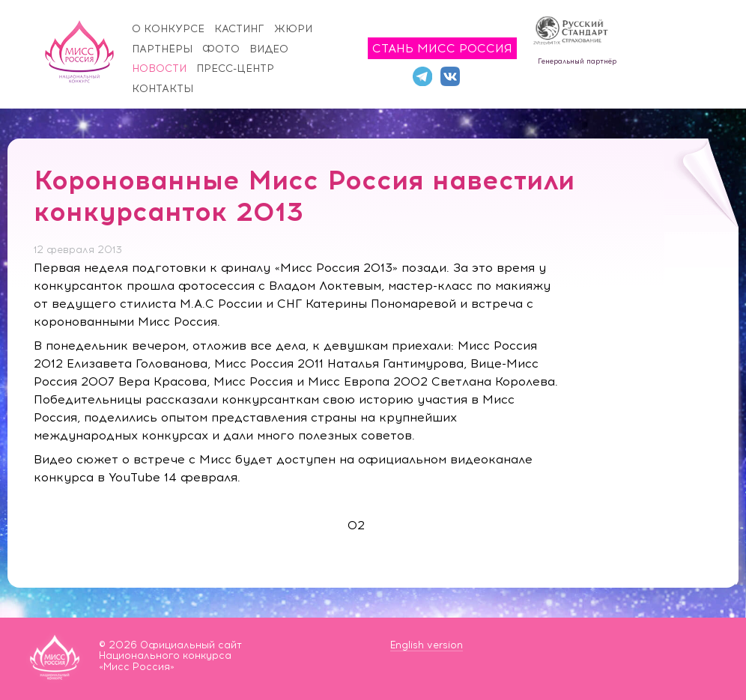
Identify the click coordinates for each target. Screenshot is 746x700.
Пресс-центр (235, 69)
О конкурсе (168, 29)
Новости (159, 69)
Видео (269, 49)
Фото (221, 49)
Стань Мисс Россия (442, 48)
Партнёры (162, 49)
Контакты (163, 89)
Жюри (293, 29)
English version (427, 645)
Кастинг (239, 29)
